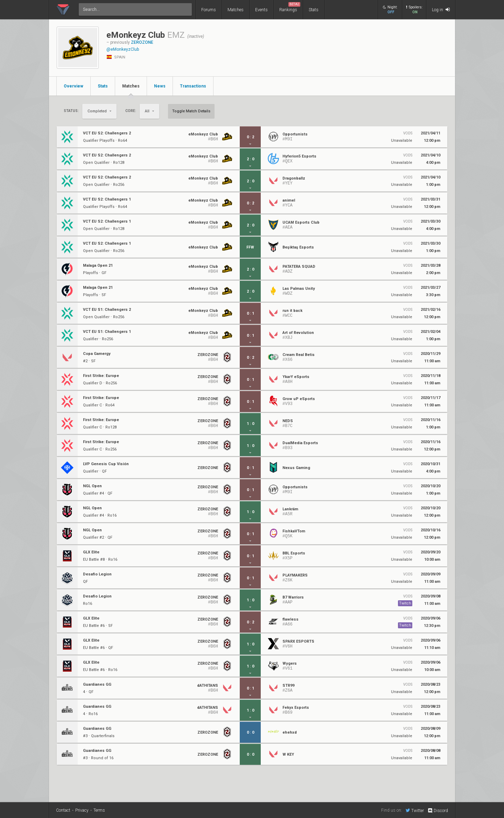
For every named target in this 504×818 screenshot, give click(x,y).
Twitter (415, 810)
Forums (209, 10)
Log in (441, 10)
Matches (236, 10)
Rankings (290, 7)
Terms (99, 810)
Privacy (82, 810)
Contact (63, 810)
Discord (438, 811)
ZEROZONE (142, 42)
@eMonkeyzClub (123, 49)
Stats (314, 10)
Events (261, 10)
